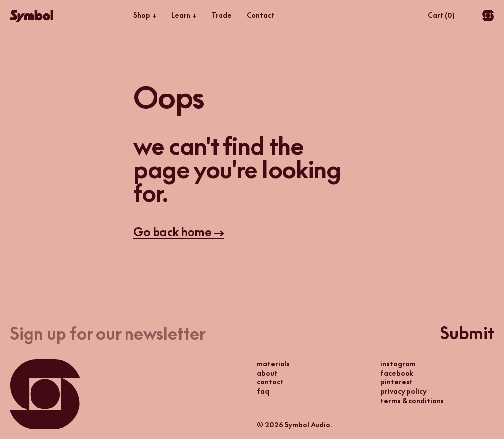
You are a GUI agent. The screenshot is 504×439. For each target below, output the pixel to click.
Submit (467, 333)
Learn (184, 16)
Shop (145, 16)
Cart (441, 15)
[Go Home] (31, 16)
